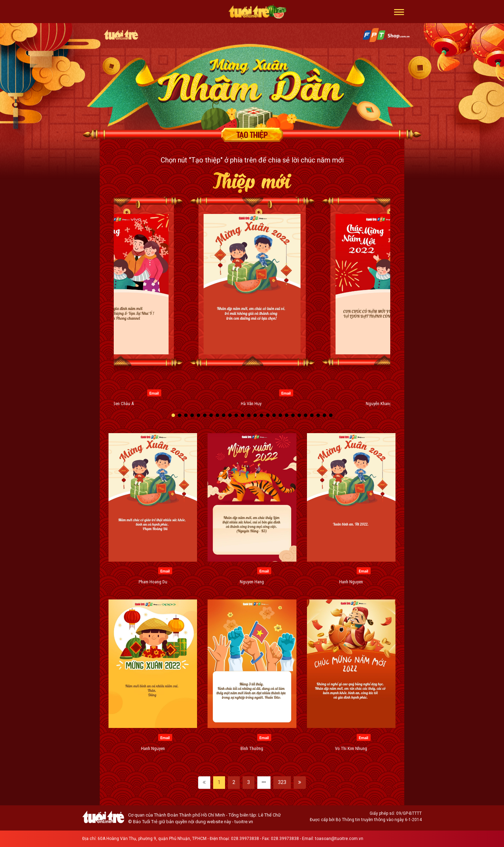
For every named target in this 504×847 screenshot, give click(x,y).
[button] (399, 12)
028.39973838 (245, 839)
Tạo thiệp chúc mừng (252, 135)
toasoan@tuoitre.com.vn (339, 839)
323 (282, 782)
